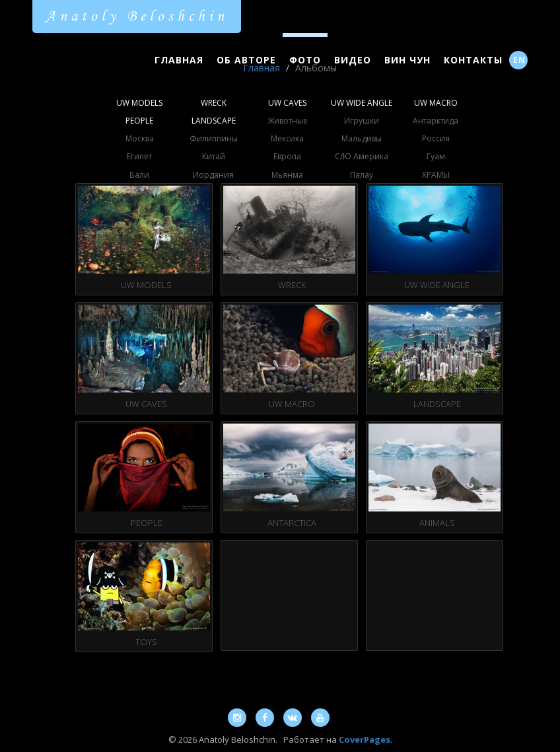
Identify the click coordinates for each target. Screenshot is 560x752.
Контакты (473, 60)
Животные (288, 121)
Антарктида (436, 121)
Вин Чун (407, 60)
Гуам (436, 156)
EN (519, 60)
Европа (287, 156)
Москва (140, 138)
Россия (436, 138)
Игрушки (362, 121)
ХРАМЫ (436, 175)
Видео (353, 60)
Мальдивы (362, 138)
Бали (139, 175)
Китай (214, 156)
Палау (362, 175)
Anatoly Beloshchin (137, 17)
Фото (305, 60)
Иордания (213, 175)
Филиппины (214, 138)
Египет (139, 156)
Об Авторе (246, 60)
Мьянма (287, 175)
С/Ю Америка (362, 156)
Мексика (287, 138)
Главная (179, 60)
